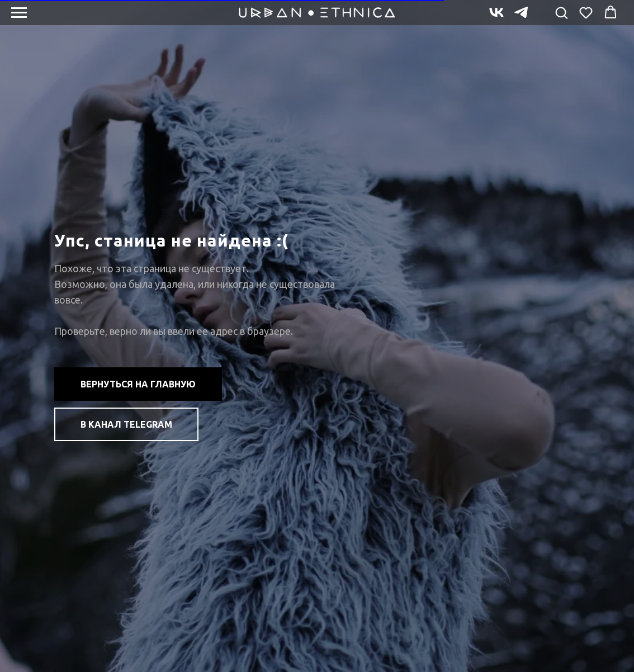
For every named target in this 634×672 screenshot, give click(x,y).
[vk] (496, 18)
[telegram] (521, 18)
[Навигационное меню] (19, 13)
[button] (561, 12)
